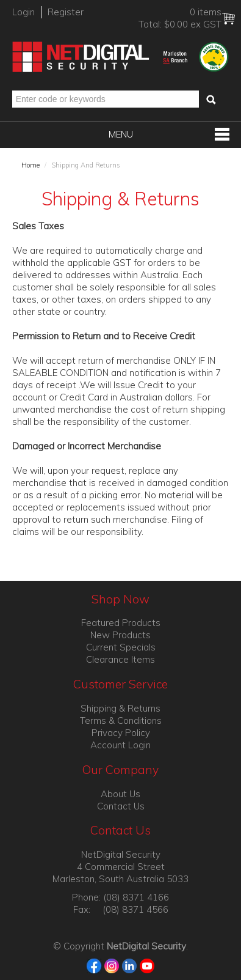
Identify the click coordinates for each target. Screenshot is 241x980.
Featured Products (121, 623)
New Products (120, 635)
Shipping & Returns (120, 708)
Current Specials (121, 647)
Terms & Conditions (121, 720)
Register (66, 12)
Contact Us (121, 806)
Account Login (120, 745)
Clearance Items (120, 659)
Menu (121, 134)
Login (23, 12)
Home (31, 165)
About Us (120, 794)
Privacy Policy (121, 733)
